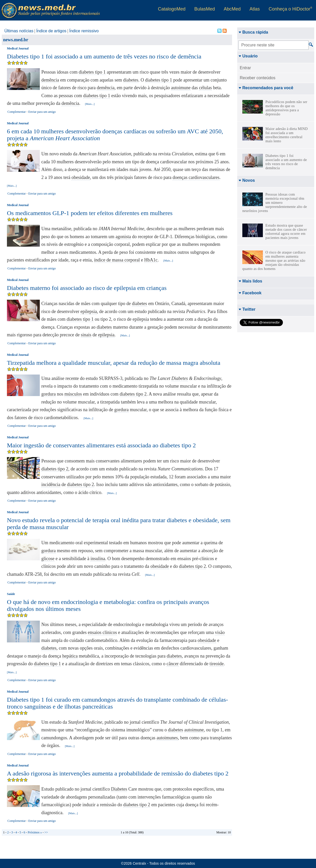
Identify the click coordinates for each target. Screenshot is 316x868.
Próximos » (35, 832)
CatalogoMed (172, 9)
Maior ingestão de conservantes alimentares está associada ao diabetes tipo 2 (101, 445)
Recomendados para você (266, 88)
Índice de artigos (51, 31)
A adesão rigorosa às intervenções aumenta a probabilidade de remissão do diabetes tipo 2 (118, 773)
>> (46, 832)
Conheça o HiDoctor (290, 9)
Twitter (247, 309)
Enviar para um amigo (42, 112)
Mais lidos (250, 281)
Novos (247, 180)
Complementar (17, 112)
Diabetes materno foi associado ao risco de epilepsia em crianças (87, 288)
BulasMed (205, 9)
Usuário (248, 56)
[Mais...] (90, 104)
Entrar (245, 68)
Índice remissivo (84, 31)
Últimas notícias (19, 31)
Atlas (255, 9)
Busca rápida (253, 32)
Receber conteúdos (258, 78)
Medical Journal (18, 48)
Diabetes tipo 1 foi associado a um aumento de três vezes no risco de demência (104, 56)
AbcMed (232, 9)
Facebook (250, 293)
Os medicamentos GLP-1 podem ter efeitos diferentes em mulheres (90, 213)
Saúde (11, 594)
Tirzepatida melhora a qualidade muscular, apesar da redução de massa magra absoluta (114, 363)
